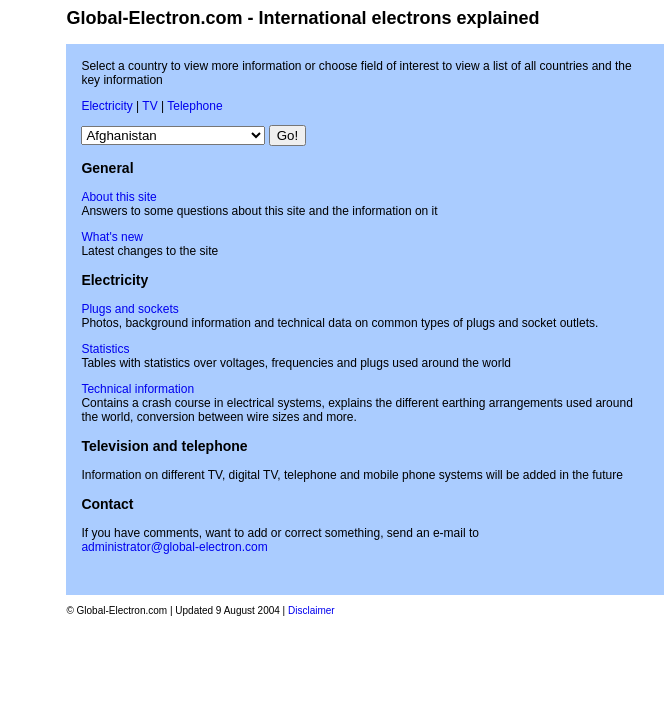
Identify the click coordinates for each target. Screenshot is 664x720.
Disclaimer (311, 610)
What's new (112, 237)
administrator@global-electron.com (174, 547)
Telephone (194, 106)
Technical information (137, 389)
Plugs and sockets (129, 309)
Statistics (105, 349)
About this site (118, 197)
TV (149, 106)
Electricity (106, 106)
